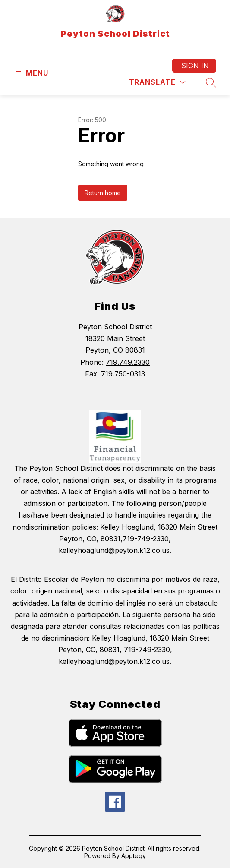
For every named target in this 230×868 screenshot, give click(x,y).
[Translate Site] (157, 82)
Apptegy (134, 856)
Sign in (195, 66)
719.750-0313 (123, 374)
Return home (103, 193)
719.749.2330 (128, 362)
